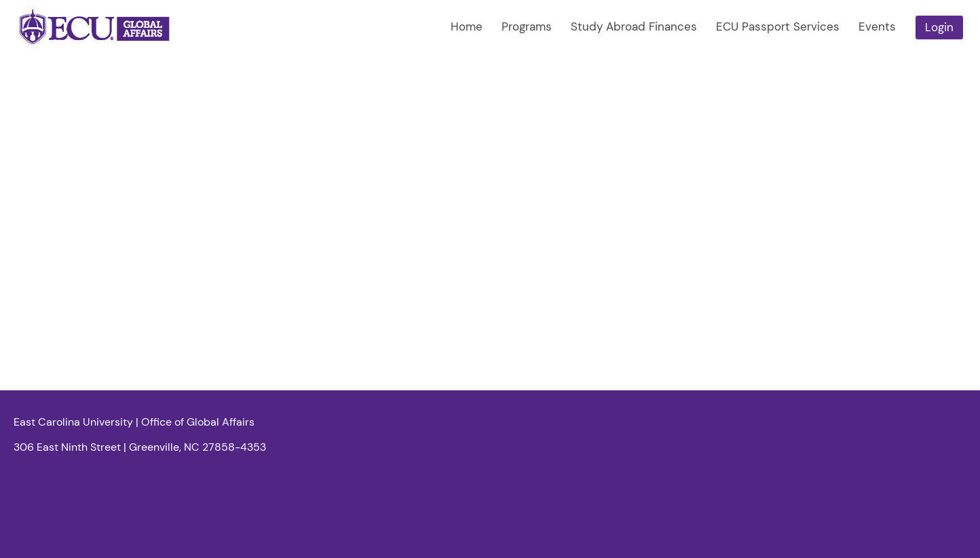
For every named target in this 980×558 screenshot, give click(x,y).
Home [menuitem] (467, 26)
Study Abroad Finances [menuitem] (634, 26)
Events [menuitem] (877, 26)
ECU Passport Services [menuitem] (778, 26)
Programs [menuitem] (527, 26)
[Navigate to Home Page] (95, 27)
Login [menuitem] (939, 27)
